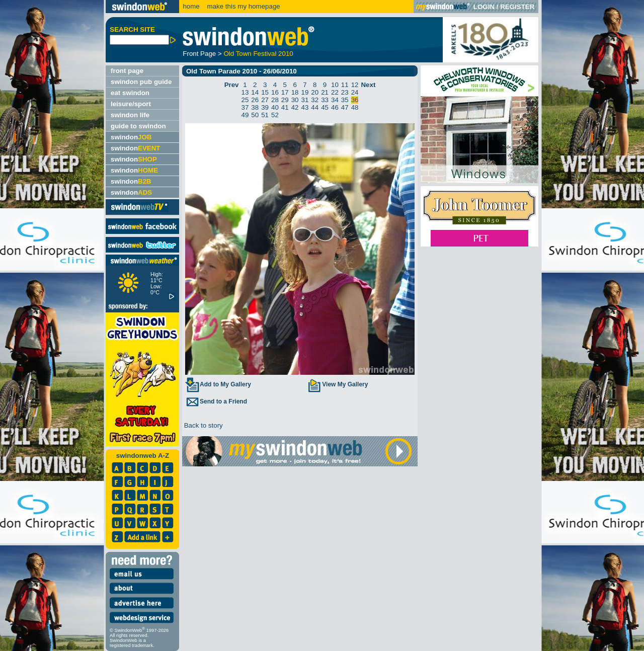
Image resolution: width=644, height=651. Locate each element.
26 (255, 100)
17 (285, 92)
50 (255, 115)
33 (325, 100)
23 (345, 92)
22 (335, 92)
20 (315, 92)
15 (265, 92)
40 (275, 107)
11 (345, 85)
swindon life (130, 115)
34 (335, 100)
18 (295, 92)
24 (355, 92)
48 (355, 107)
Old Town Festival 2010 (258, 54)
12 (355, 85)
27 (265, 100)
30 (295, 100)
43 (305, 107)
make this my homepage (243, 6)
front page (127, 71)
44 (315, 107)
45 (325, 107)
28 (275, 100)
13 (245, 92)
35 (345, 100)
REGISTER (517, 7)
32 (315, 100)
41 (285, 107)
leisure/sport (131, 104)
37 (245, 107)
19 (305, 92)
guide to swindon (138, 126)
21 (325, 92)
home (191, 6)
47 (345, 107)
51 (265, 115)
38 (255, 107)
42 (295, 107)
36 (355, 100)
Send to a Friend (216, 401)
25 (245, 100)
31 (305, 100)
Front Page (199, 54)
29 (285, 100)
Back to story (203, 425)
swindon (131, 137)
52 (275, 115)
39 (265, 107)
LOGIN (484, 7)
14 (255, 92)
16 (275, 92)
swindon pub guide (141, 82)
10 (335, 85)
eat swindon (130, 93)
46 (335, 107)
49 (245, 115)
